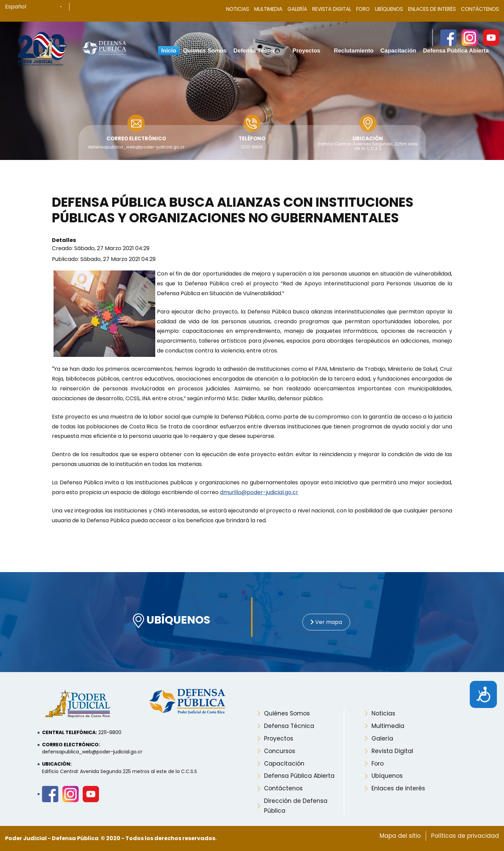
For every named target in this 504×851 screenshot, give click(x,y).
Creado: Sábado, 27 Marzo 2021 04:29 (101, 248)
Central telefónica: (69, 732)
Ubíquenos (389, 9)
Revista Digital (332, 9)
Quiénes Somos (287, 713)
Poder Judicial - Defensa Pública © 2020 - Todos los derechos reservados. (111, 838)
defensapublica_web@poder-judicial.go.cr (136, 147)
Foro (363, 9)
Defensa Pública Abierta (299, 776)
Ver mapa (326, 622)
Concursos (280, 751)
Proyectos (279, 738)
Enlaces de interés (398, 788)
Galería (297, 9)
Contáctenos (480, 9)
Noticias (238, 9)
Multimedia (268, 9)
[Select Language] (37, 7)
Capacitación (284, 764)
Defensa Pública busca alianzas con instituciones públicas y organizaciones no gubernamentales (233, 210)
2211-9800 (252, 147)
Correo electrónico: (71, 745)
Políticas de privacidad (465, 836)
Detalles (64, 240)
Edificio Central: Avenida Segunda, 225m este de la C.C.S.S (368, 146)
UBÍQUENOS (172, 621)
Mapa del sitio (400, 836)
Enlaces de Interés (432, 9)
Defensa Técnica (289, 726)
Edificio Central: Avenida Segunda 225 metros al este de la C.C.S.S (119, 771)
